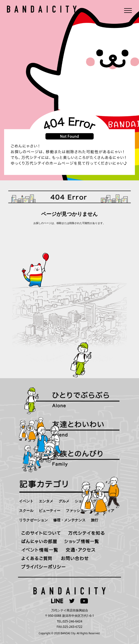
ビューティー (50, 510)
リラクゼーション (33, 520)
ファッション (77, 510)
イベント (26, 501)
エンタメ (46, 501)
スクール (26, 510)
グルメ (64, 501)
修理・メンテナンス (69, 520)
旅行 (95, 520)
